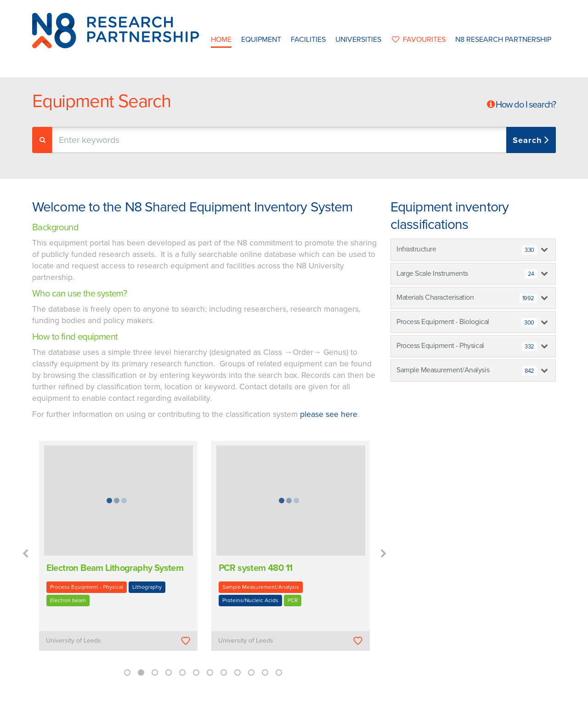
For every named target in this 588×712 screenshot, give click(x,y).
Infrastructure (467, 250)
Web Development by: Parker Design (429, 702)
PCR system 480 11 (256, 568)
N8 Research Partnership (503, 40)
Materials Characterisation (467, 298)
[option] (118, 552)
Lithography (147, 587)
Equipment (261, 40)
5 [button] (182, 672)
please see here (329, 414)
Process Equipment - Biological (467, 322)
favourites (418, 40)
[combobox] (304, 140)
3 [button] (155, 672)
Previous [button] (25, 554)
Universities (358, 40)
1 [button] (127, 672)
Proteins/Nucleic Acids (250, 600)
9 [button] (237, 672)
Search (529, 140)
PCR (293, 600)
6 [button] (196, 672)
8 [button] (224, 672)
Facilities (308, 40)
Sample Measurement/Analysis (261, 587)
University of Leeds (73, 641)
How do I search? (526, 105)
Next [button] (384, 554)
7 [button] (210, 672)
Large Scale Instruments (467, 274)
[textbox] (149, 140)
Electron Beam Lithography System (115, 568)
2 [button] (141, 672)
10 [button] (251, 672)
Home (221, 40)
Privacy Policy (352, 702)
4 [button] (169, 672)
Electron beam (68, 600)
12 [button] (279, 672)
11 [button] (265, 672)
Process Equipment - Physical (87, 587)
